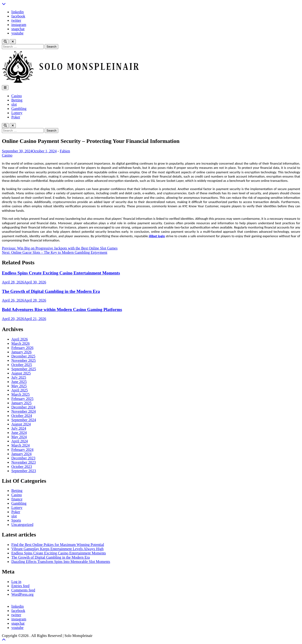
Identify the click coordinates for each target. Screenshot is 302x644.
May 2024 (19, 437)
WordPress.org (22, 594)
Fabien (65, 151)
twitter (16, 20)
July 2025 (19, 377)
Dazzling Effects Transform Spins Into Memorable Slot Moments (61, 562)
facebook (18, 16)
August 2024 (21, 424)
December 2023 (23, 458)
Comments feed (23, 590)
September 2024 (24, 420)
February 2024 (22, 450)
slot (14, 104)
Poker (16, 117)
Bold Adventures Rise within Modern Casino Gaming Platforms (62, 310)
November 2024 (24, 411)
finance (17, 499)
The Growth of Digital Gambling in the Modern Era (51, 291)
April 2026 (20, 339)
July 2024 (19, 428)
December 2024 (23, 407)
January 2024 (21, 454)
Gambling (19, 109)
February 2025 (22, 399)
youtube (17, 33)
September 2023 (24, 471)
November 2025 (24, 360)
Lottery (17, 113)
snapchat (18, 29)
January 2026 (21, 352)
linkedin (17, 12)
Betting (17, 100)
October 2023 (22, 467)
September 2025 (24, 369)
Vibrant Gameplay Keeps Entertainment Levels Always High (57, 549)
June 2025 (19, 382)
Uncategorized (22, 525)
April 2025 (20, 390)
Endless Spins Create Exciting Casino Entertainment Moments (61, 273)
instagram (19, 25)
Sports (16, 520)
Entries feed (20, 586)
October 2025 (22, 365)
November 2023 (24, 462)
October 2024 (22, 416)
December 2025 (23, 356)
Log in (16, 582)
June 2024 (19, 433)
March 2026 (21, 343)
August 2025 (21, 373)
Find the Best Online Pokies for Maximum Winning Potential (58, 545)
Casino (17, 96)
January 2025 (21, 403)
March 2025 (21, 394)
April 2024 (20, 441)
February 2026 (22, 348)
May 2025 (19, 386)
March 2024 (21, 445)
